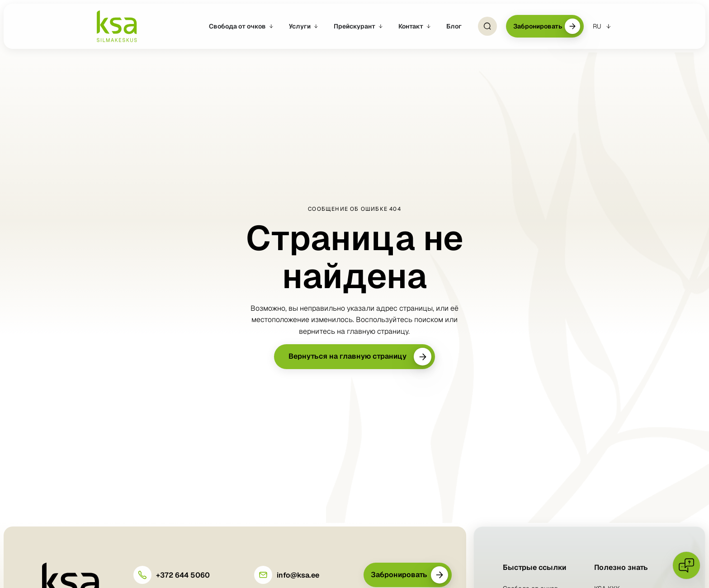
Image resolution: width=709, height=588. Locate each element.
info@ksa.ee (298, 575)
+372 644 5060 (183, 575)
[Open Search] (487, 26)
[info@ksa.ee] (263, 575)
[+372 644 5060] (142, 575)
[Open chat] (686, 565)
